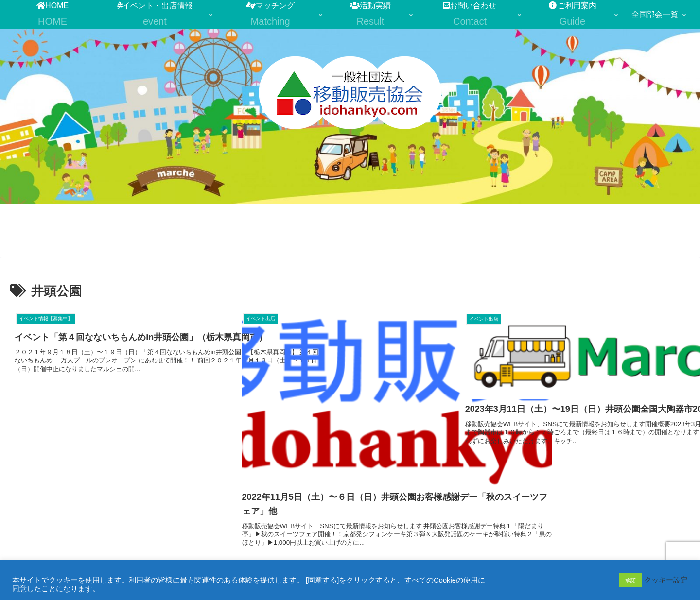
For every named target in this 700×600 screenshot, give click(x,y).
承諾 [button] (630, 580)
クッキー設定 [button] (666, 580)
